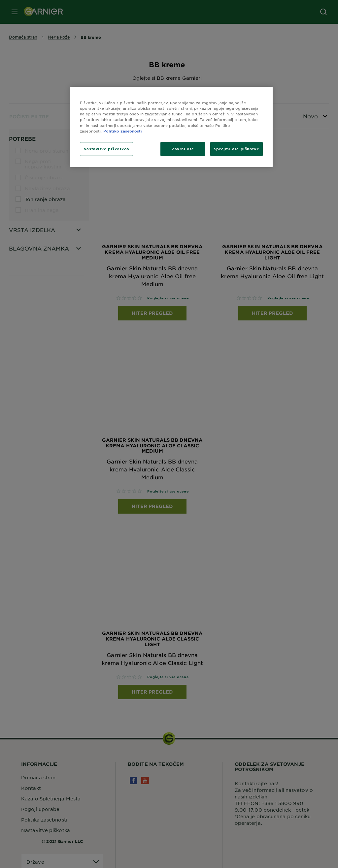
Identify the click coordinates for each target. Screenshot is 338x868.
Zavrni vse (183, 149)
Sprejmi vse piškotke (237, 149)
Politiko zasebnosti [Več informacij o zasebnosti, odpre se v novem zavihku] (123, 131)
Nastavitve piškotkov (106, 149)
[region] (171, 127)
